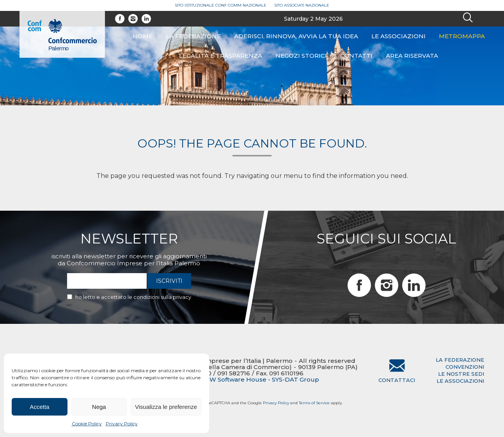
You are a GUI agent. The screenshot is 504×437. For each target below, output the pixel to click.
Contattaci (397, 380)
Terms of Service (314, 403)
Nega (99, 407)
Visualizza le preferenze (166, 407)
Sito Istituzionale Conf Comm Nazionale (221, 5)
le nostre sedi (461, 374)
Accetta (39, 407)
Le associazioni (398, 36)
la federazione (460, 360)
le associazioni (460, 381)
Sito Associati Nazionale (302, 5)
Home (143, 36)
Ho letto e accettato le (133, 297)
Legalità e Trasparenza (221, 56)
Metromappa (462, 36)
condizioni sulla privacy (162, 297)
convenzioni (465, 367)
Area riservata (412, 56)
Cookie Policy (87, 424)
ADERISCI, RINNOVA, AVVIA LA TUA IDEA (296, 36)
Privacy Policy (122, 424)
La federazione (193, 36)
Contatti (356, 56)
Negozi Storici (301, 56)
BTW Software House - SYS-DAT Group (260, 380)
